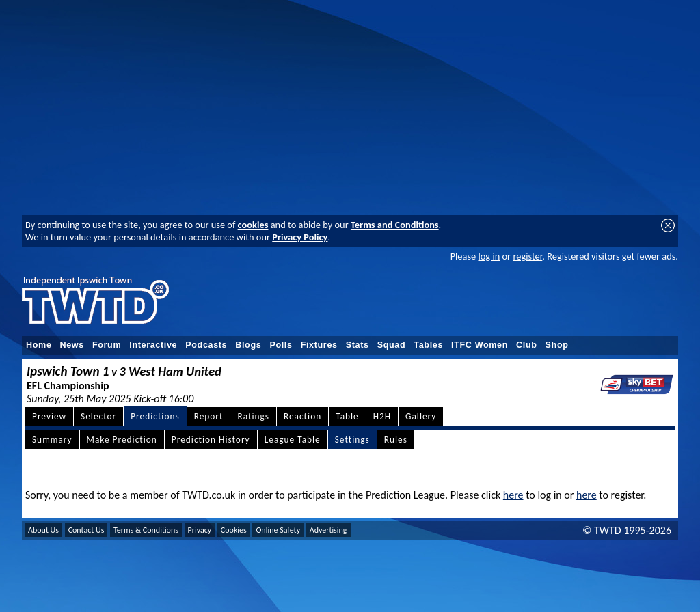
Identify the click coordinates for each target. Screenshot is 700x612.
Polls (281, 345)
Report (209, 416)
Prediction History (211, 440)
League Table (293, 440)
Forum (107, 345)
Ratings (253, 416)
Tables (428, 345)
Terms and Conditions (395, 225)
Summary (52, 440)
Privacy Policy (300, 237)
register (527, 256)
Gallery (421, 416)
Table (347, 416)
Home (39, 345)
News (72, 345)
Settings (352, 440)
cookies (253, 225)
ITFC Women (480, 345)
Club (527, 345)
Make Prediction (122, 440)
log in (489, 256)
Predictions (155, 416)
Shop (557, 345)
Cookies (234, 530)
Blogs (248, 345)
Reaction (302, 416)
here (513, 495)
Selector (98, 416)
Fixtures (319, 345)
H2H (382, 416)
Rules (396, 440)
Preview (49, 416)
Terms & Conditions (146, 530)
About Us (43, 530)
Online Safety (278, 530)
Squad (392, 345)
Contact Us (86, 530)
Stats (358, 345)
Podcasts (206, 345)
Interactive (153, 345)
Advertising (328, 530)
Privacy (200, 530)
